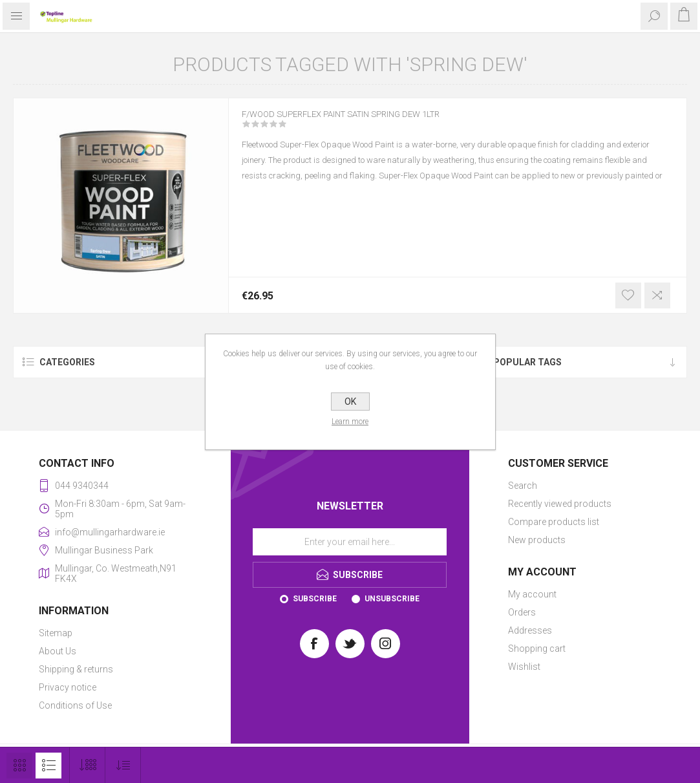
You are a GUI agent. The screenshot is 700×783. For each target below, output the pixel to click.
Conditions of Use (75, 705)
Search (523, 486)
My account (532, 594)
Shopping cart (537, 649)
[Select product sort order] (123, 765)
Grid (19, 766)
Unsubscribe (392, 599)
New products (537, 540)
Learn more (350, 422)
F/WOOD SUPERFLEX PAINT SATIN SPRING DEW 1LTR (370, 122)
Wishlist (524, 667)
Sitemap (56, 633)
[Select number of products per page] (88, 765)
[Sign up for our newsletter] (350, 542)
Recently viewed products (560, 504)
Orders (522, 612)
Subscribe (315, 599)
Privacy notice (68, 687)
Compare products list (554, 522)
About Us (58, 651)
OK (350, 402)
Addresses (530, 630)
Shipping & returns (76, 669)
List (48, 766)
